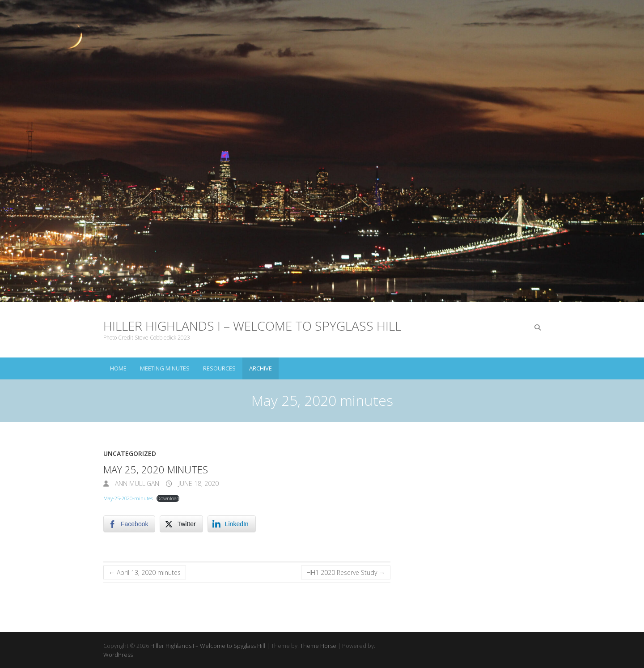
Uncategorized (130, 453)
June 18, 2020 (198, 483)
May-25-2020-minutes (128, 498)
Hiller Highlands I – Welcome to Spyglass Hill (252, 326)
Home (118, 368)
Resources (219, 368)
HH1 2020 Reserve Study (346, 572)
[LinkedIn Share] (232, 524)
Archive (261, 368)
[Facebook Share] (129, 524)
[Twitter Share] (181, 524)
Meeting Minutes (165, 368)
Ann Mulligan (136, 483)
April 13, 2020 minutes (145, 572)
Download (168, 498)
